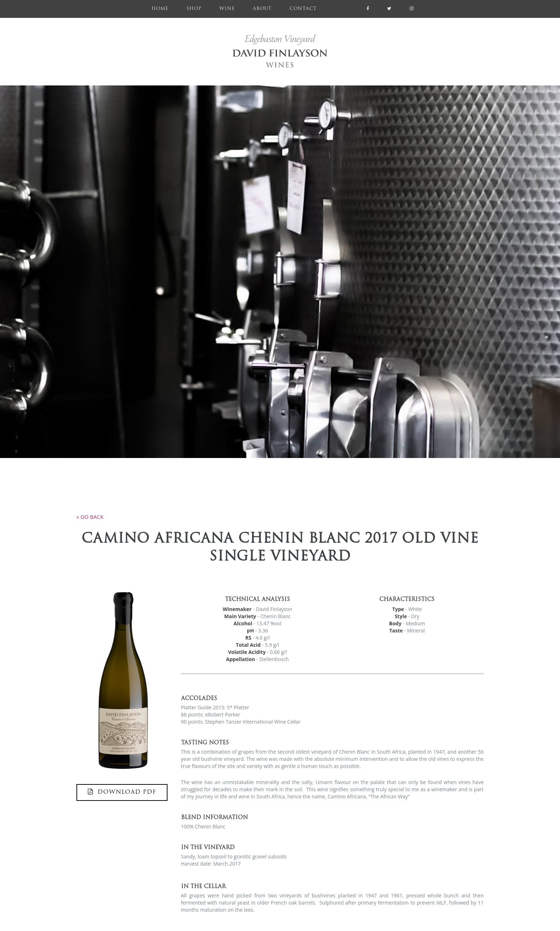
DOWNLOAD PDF (122, 792)
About (262, 9)
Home (164, 8)
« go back (90, 517)
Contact (303, 9)
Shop (194, 9)
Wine (227, 9)
